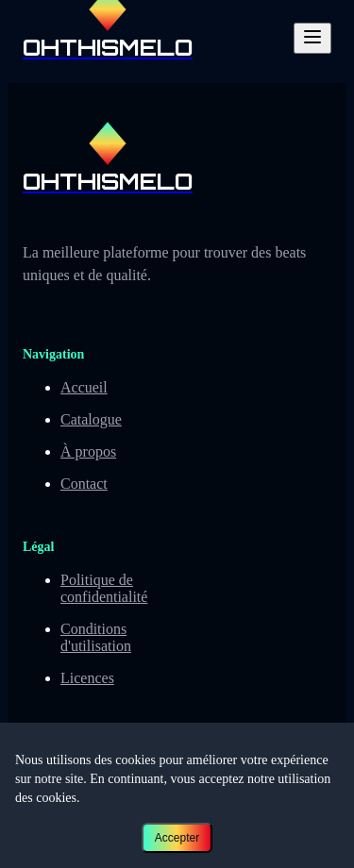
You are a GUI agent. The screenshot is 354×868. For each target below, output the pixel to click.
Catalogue (91, 419)
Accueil (84, 387)
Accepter (177, 838)
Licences (87, 678)
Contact (84, 484)
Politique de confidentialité (104, 588)
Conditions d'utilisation (96, 637)
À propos (88, 451)
